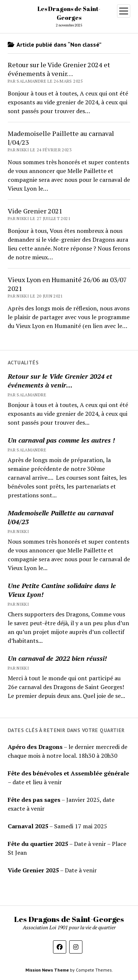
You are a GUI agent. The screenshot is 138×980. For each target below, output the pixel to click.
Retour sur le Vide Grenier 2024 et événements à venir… (60, 381)
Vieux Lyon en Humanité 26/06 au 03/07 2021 (67, 284)
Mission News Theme (47, 970)
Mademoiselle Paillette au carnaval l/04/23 (61, 517)
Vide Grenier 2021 (35, 211)
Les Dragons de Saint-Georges (69, 919)
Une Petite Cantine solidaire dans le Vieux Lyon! (62, 590)
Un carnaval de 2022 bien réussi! (57, 658)
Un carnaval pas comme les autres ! (61, 440)
